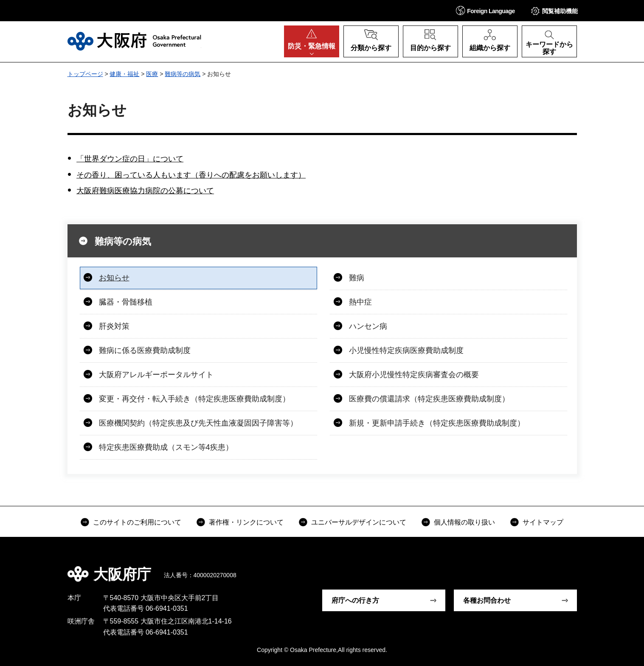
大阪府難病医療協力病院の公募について (145, 191)
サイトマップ (543, 522)
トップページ (85, 74)
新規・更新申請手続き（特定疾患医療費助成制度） (437, 423)
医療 (152, 74)
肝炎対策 (114, 326)
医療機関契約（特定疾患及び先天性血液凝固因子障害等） (198, 423)
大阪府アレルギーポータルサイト (156, 375)
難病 (357, 278)
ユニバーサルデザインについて (359, 522)
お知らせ (114, 278)
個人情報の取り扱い (464, 522)
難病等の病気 (183, 74)
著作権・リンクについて (246, 522)
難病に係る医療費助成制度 (145, 350)
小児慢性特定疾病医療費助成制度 (406, 350)
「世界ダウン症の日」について (130, 159)
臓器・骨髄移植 (126, 302)
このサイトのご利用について (137, 522)
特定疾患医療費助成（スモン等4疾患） (166, 447)
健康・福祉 (124, 74)
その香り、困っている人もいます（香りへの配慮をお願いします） (191, 175)
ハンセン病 (368, 326)
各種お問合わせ (487, 600)
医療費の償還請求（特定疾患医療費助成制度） (429, 399)
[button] (486, 10)
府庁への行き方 (355, 600)
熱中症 (360, 302)
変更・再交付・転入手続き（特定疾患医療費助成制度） (194, 399)
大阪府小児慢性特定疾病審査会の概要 (414, 375)
